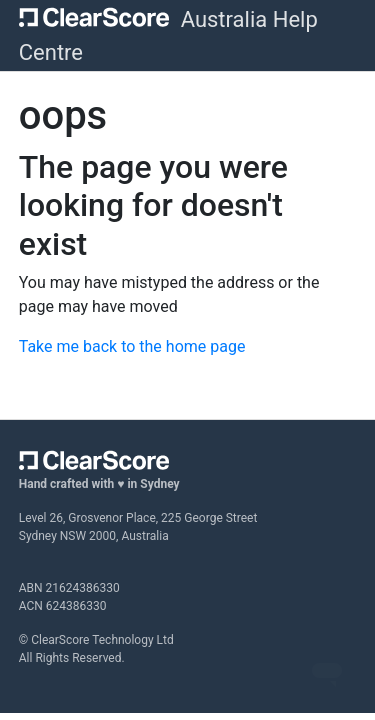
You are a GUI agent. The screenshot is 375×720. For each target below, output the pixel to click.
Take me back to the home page (132, 346)
